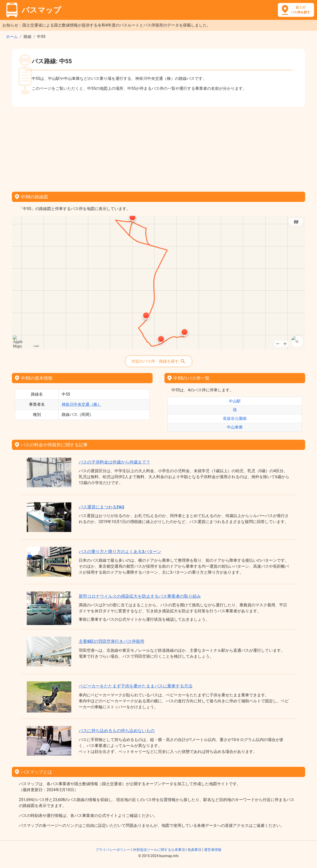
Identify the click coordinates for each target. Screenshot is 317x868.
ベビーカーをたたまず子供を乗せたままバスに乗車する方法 (136, 686)
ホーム (12, 37)
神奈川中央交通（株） (81, 404)
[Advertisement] (158, 148)
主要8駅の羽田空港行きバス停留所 (112, 641)
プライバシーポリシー (113, 850)
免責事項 (194, 850)
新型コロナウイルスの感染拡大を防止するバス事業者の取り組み (140, 596)
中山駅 (235, 401)
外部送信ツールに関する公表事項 (159, 850)
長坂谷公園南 (235, 418)
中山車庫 (235, 427)
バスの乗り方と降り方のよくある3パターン (120, 552)
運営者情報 (213, 850)
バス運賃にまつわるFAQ (102, 507)
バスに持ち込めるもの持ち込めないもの (117, 731)
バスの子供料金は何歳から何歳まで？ (115, 462)
